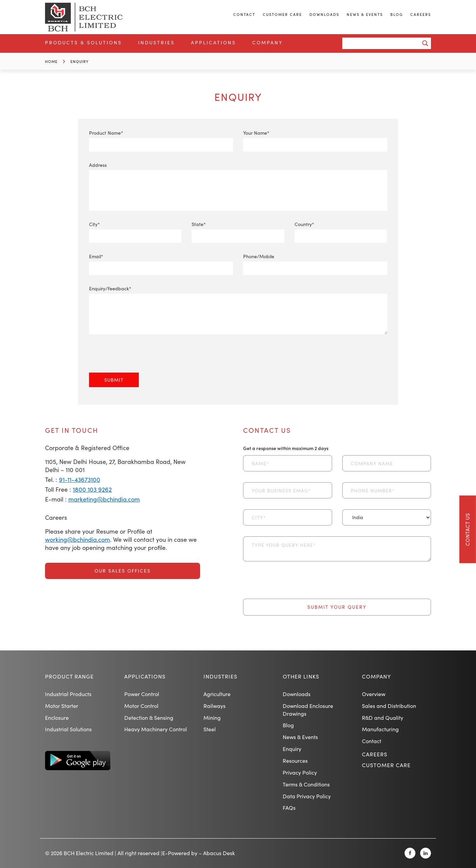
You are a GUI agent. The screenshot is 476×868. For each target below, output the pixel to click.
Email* (161, 262)
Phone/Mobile (315, 262)
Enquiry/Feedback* (238, 310)
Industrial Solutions (68, 729)
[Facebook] (410, 853)
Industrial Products (68, 694)
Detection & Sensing (149, 718)
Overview (374, 694)
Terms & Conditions (306, 784)
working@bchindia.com (78, 539)
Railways (214, 706)
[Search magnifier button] (425, 43)
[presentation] (140, 359)
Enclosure (57, 718)
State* (238, 230)
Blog (397, 14)
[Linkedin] (426, 853)
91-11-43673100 (80, 480)
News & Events (365, 14)
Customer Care (282, 14)
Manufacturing (380, 729)
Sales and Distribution (389, 706)
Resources (295, 761)
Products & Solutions (83, 42)
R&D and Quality (383, 718)
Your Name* (315, 139)
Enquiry (80, 61)
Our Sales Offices (123, 571)
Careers (421, 14)
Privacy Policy (300, 772)
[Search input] (383, 43)
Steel (210, 729)
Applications (213, 42)
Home (51, 61)
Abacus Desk (219, 853)
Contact (244, 14)
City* (135, 230)
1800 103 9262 (92, 489)
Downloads (324, 14)
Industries (156, 42)
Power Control (142, 694)
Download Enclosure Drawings (308, 710)
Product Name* (161, 139)
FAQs (289, 808)
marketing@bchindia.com (104, 499)
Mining (212, 718)
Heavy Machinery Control (156, 729)
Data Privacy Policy (307, 796)
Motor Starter (62, 706)
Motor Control (141, 706)
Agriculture (217, 694)
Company (268, 42)
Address (238, 177)
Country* (341, 230)
